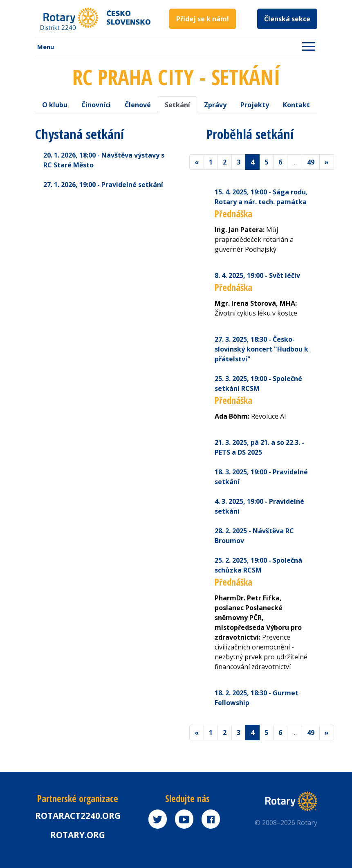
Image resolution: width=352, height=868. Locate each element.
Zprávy (215, 105)
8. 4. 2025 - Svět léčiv (257, 275)
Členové (138, 105)
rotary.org (78, 835)
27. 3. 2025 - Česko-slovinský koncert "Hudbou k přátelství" (261, 349)
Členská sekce (287, 19)
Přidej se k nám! (203, 19)
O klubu (55, 105)
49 (311, 162)
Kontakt (296, 105)
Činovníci (96, 105)
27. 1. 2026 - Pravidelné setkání (103, 185)
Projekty (255, 105)
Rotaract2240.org (78, 816)
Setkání (177, 105)
